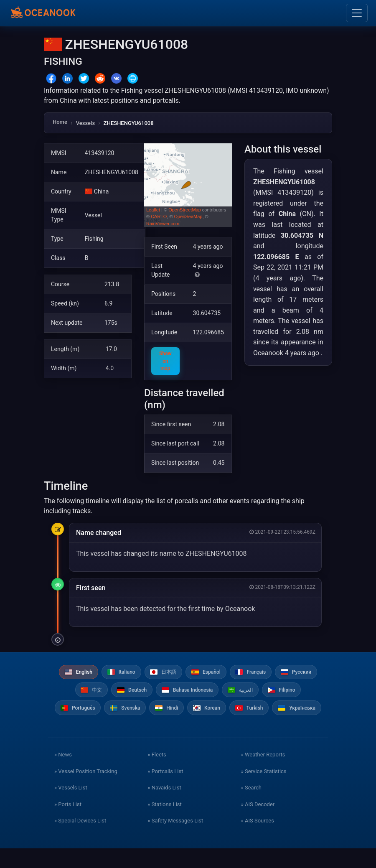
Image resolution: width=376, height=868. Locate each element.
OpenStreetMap (185, 210)
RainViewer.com (163, 224)
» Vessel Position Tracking (86, 791)
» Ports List (68, 824)
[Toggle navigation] (357, 13)
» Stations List (164, 824)
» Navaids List (164, 808)
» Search (251, 808)
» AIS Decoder (258, 824)
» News (63, 775)
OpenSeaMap (188, 216)
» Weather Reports (263, 775)
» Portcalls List (165, 791)
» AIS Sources (258, 841)
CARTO (159, 216)
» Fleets (157, 775)
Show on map (165, 361)
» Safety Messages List (175, 841)
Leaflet (153, 210)
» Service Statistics (264, 791)
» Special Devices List (80, 841)
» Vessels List (71, 808)
